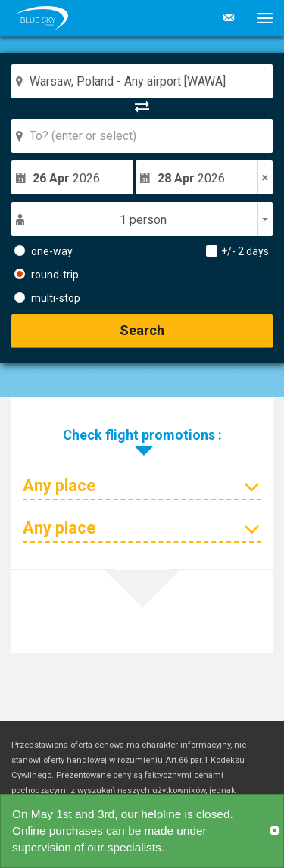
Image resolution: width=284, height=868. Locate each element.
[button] (259, 18)
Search (142, 330)
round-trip (47, 274)
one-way (44, 250)
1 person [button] (143, 220)
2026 (66, 178)
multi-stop (47, 297)
